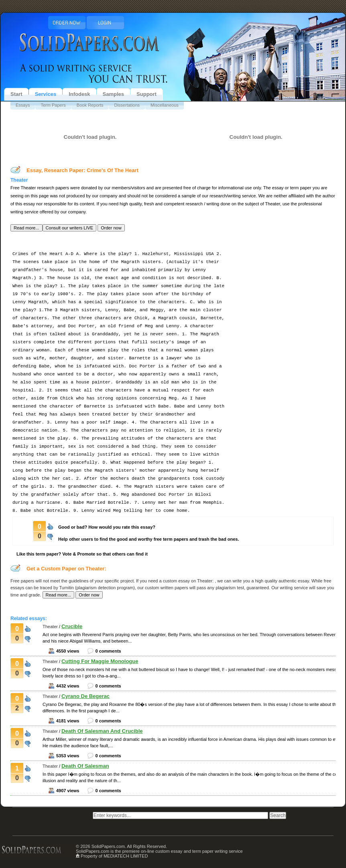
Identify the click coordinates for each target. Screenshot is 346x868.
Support (147, 94)
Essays (23, 105)
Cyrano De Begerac (85, 696)
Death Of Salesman (85, 766)
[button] (26, 228)
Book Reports (90, 105)
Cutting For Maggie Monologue (100, 661)
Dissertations (127, 105)
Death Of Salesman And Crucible (102, 731)
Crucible (72, 626)
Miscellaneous (165, 105)
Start (16, 94)
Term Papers (53, 105)
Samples (113, 94)
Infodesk (79, 94)
